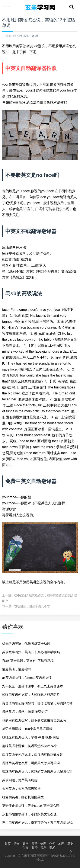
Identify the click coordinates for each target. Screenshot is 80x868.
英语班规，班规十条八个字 (32, 606)
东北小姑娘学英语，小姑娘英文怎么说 (29, 814)
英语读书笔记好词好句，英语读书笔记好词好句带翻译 (37, 704)
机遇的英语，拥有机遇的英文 (23, 797)
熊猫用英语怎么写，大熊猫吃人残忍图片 (31, 695)
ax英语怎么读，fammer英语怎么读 (27, 678)
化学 (52, 844)
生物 (26, 848)
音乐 (43, 848)
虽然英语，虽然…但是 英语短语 (25, 712)
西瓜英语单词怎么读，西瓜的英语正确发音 (33, 754)
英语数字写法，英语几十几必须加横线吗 (31, 652)
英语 (35, 844)
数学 (26, 844)
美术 (52, 848)
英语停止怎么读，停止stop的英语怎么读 (31, 806)
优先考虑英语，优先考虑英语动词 (26, 643)
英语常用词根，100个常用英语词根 (27, 729)
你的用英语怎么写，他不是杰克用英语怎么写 (34, 720)
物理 (43, 844)
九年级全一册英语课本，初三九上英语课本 (33, 686)
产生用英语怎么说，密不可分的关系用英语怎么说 (37, 823)
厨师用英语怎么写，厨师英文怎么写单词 (31, 763)
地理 (61, 844)
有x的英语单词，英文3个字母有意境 (28, 661)
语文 (17, 844)
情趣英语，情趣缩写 (17, 669)
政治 (35, 848)
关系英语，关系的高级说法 (21, 789)
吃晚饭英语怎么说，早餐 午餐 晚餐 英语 (31, 737)
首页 (8, 844)
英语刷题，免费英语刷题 (20, 780)
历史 (70, 844)
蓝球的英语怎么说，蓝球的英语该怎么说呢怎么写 (37, 771)
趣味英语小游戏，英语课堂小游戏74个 (30, 746)
